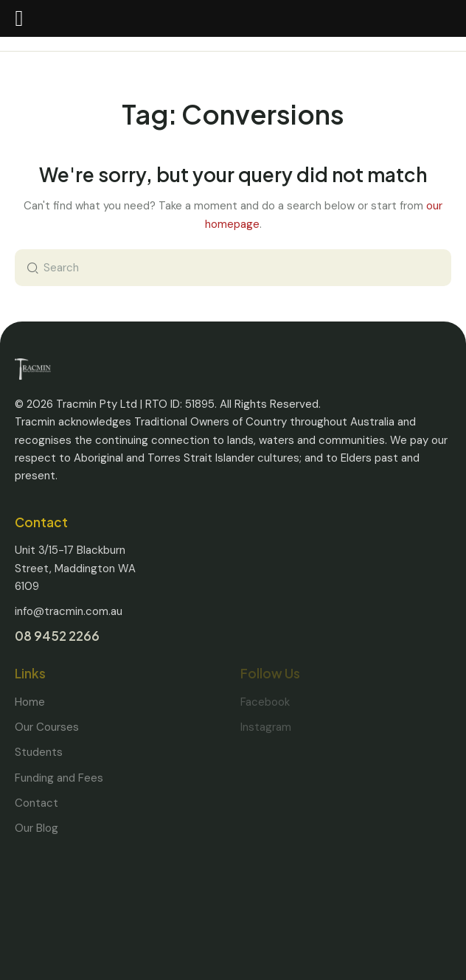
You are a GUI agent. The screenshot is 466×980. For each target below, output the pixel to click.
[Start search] (29, 268)
